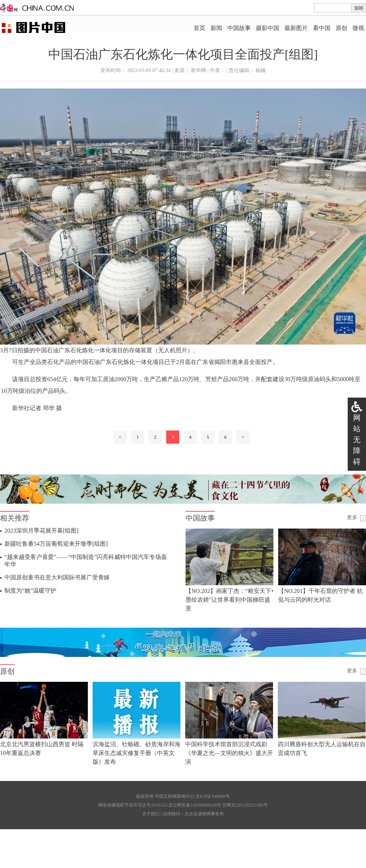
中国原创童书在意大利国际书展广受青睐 (57, 577)
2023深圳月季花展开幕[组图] (42, 531)
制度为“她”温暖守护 (30, 591)
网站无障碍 (357, 440)
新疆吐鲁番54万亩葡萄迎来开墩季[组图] (56, 544)
